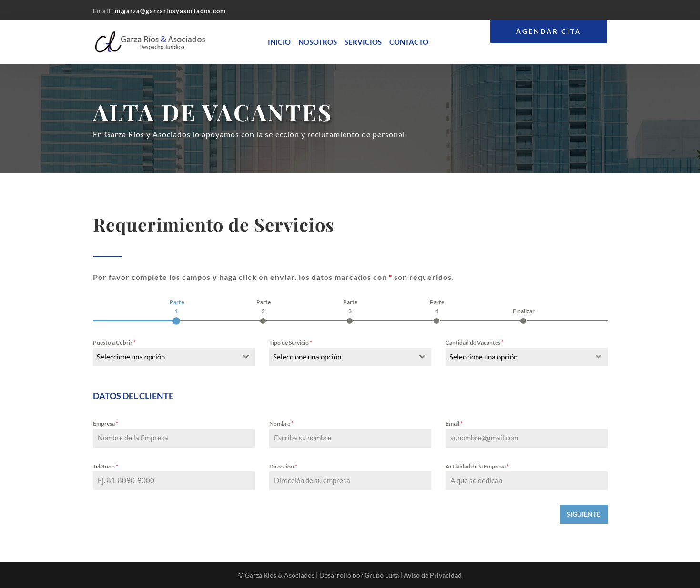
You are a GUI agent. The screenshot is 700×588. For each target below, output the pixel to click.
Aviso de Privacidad (433, 575)
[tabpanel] (350, 414)
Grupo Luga (382, 575)
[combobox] (174, 357)
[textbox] (165, 357)
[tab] (177, 311)
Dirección (283, 466)
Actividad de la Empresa (477, 466)
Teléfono (106, 466)
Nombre (281, 424)
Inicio (279, 42)
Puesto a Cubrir (114, 343)
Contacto (409, 42)
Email (454, 424)
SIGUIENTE (583, 514)
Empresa (106, 424)
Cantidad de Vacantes (475, 343)
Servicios (363, 42)
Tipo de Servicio (291, 343)
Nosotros (318, 42)
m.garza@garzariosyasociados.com (170, 11)
